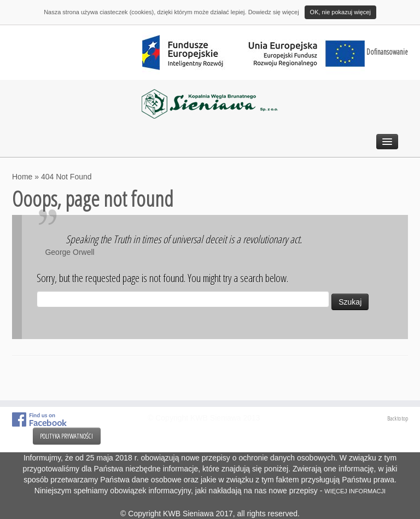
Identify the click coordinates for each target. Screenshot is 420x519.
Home (22, 177)
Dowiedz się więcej (274, 12)
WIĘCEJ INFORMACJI (355, 491)
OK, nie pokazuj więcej (340, 12)
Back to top (398, 418)
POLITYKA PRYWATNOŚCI (66, 436)
